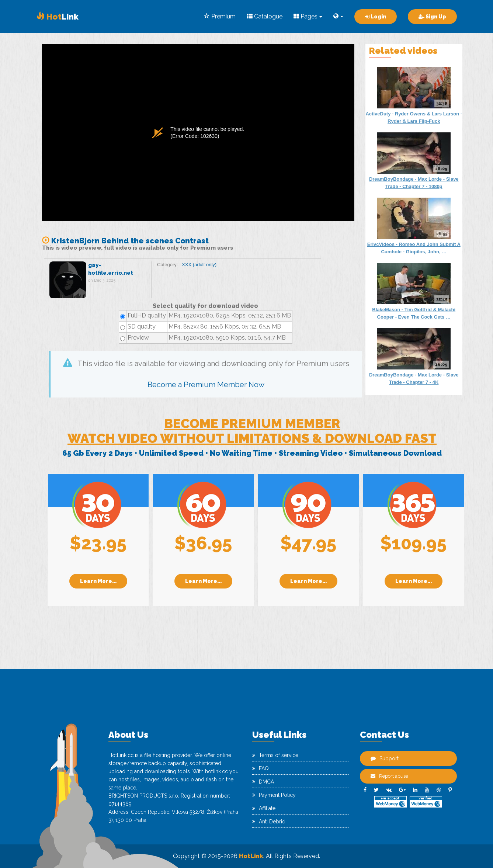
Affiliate (264, 808)
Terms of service (275, 755)
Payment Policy (274, 795)
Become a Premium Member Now (206, 385)
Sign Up (432, 17)
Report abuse (389, 776)
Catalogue (265, 16)
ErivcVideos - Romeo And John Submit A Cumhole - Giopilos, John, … (414, 248)
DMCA (263, 782)
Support (385, 758)
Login (376, 17)
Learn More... (98, 581)
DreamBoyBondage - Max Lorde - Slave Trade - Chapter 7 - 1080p (414, 183)
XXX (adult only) (199, 265)
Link (58, 17)
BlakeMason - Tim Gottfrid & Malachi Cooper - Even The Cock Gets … (414, 313)
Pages (308, 16)
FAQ (261, 768)
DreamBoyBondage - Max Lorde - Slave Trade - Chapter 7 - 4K (414, 379)
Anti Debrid (269, 822)
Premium (220, 16)
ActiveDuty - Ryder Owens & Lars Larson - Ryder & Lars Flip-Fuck (414, 117)
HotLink (251, 856)
